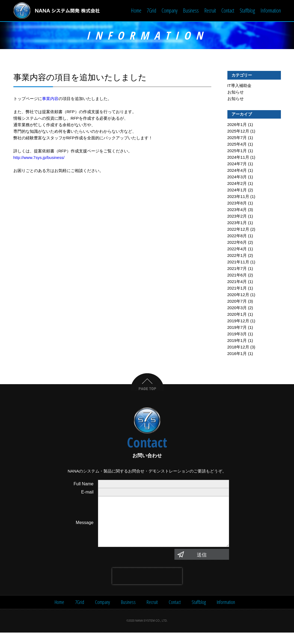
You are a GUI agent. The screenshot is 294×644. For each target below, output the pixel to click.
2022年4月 (237, 249)
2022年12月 (238, 230)
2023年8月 (237, 204)
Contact (228, 10)
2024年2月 (237, 184)
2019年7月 (237, 328)
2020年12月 (238, 295)
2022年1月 (237, 256)
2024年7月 (237, 164)
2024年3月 (237, 177)
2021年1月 (237, 289)
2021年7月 (237, 269)
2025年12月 (238, 132)
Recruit (210, 10)
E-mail (87, 493)
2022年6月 (237, 243)
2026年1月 (237, 125)
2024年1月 (237, 190)
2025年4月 (237, 145)
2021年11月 (238, 262)
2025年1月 (237, 151)
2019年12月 (238, 321)
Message (85, 529)
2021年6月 (237, 276)
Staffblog (247, 10)
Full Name (84, 484)
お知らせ (236, 93)
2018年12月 (238, 347)
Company (170, 10)
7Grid (152, 10)
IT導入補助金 (239, 86)
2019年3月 (237, 334)
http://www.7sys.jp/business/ (39, 158)
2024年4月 (237, 171)
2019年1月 (237, 341)
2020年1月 (237, 315)
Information (271, 10)
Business (191, 10)
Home (136, 10)
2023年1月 (237, 223)
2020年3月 (237, 308)
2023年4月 (237, 210)
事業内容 (50, 99)
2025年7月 (237, 138)
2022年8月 (237, 236)
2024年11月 (238, 158)
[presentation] (147, 588)
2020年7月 (237, 302)
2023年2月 (237, 217)
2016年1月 (237, 354)
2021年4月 (237, 282)
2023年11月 (238, 197)
